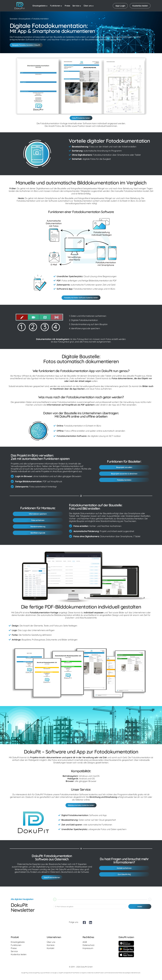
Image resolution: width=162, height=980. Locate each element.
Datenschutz (88, 950)
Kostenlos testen (19, 959)
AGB (85, 947)
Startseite (13, 19)
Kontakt (50, 953)
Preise (67, 6)
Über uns (88, 6)
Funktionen (56, 6)
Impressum (88, 953)
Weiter (140, 911)
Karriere (51, 950)
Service (77, 6)
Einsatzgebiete (40, 6)
